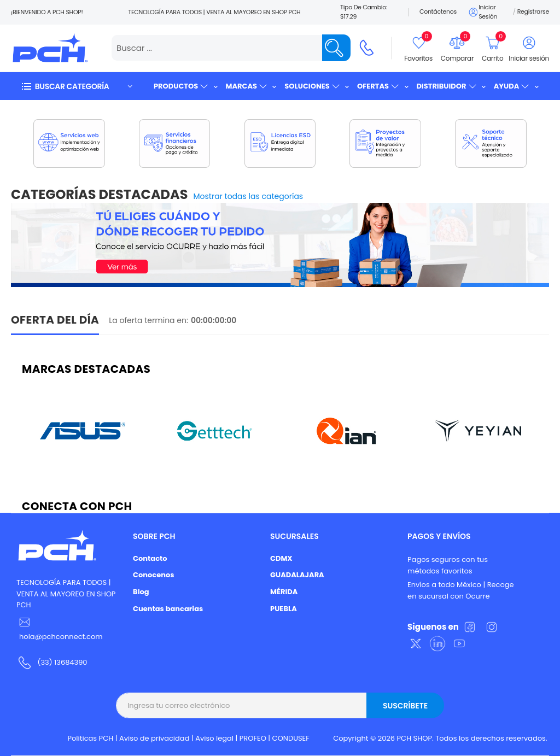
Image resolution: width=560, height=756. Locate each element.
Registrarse (533, 11)
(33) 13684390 (62, 662)
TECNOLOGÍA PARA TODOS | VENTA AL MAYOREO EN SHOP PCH (66, 594)
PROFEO (253, 738)
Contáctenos (438, 11)
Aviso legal (214, 738)
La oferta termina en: (148, 320)
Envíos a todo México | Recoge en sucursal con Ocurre (461, 590)
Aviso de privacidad (154, 738)
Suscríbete (405, 706)
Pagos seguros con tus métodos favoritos (448, 565)
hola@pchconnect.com (61, 637)
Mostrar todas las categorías (249, 196)
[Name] (336, 48)
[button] (77, 86)
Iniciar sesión (482, 12)
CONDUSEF (291, 738)
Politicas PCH (91, 738)
